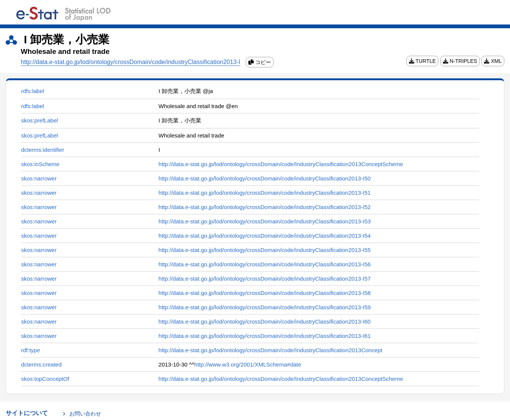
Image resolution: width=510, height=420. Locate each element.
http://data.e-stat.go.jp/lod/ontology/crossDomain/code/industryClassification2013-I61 (265, 336)
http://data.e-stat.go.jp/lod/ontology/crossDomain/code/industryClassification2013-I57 (265, 279)
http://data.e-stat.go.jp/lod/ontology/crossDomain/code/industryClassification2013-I (131, 62)
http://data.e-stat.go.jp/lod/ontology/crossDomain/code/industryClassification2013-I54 (265, 236)
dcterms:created (41, 364)
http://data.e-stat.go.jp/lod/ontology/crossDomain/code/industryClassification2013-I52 (265, 207)
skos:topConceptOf (45, 379)
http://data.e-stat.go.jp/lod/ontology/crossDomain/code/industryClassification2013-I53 (265, 221)
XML (493, 61)
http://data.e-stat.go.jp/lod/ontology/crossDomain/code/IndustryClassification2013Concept (271, 350)
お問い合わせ (85, 414)
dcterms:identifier (43, 150)
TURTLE (423, 61)
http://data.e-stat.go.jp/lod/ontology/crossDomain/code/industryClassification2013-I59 (265, 307)
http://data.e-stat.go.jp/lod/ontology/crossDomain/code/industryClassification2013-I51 (265, 193)
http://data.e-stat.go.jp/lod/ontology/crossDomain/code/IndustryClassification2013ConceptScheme (281, 164)
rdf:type (31, 350)
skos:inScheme (40, 164)
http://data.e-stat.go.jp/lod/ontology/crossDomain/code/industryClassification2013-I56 (265, 264)
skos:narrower (39, 178)
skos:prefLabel (40, 120)
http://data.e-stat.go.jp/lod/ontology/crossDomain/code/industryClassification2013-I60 (265, 321)
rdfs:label (33, 91)
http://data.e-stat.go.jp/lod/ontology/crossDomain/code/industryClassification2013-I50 (265, 178)
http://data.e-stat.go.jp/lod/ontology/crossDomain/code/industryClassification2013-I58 (265, 293)
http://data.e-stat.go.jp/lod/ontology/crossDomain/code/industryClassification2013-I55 (265, 250)
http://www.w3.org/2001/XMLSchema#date (248, 364)
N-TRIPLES (460, 61)
